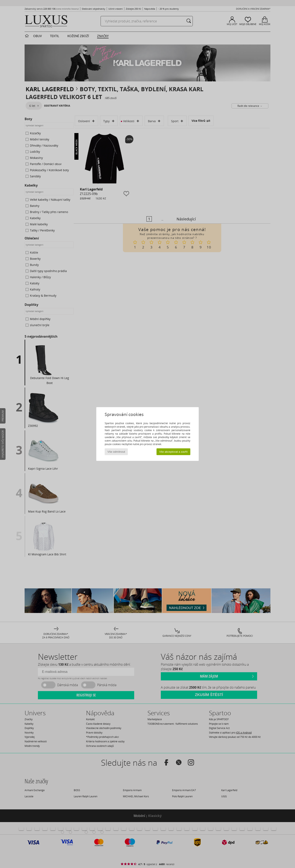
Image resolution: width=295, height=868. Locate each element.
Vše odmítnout (116, 452)
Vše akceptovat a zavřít (173, 452)
